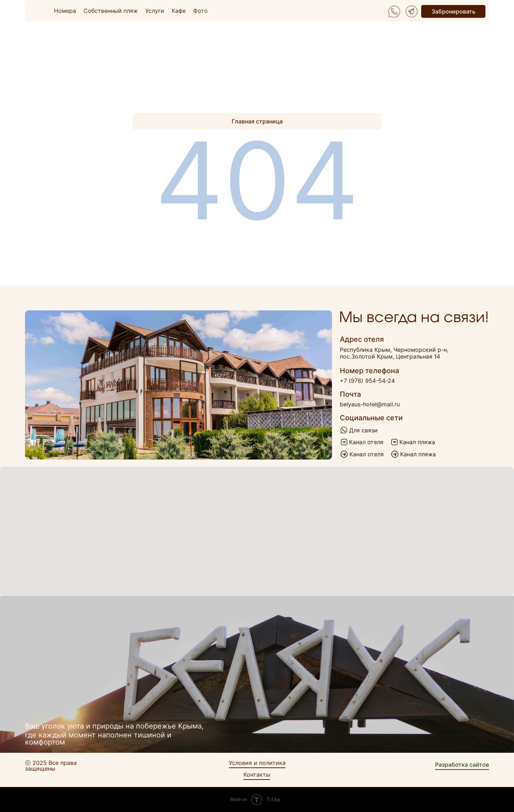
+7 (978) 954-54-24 (367, 381)
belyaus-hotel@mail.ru (370, 404)
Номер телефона (369, 371)
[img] (394, 11)
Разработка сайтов (462, 765)
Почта (350, 394)
